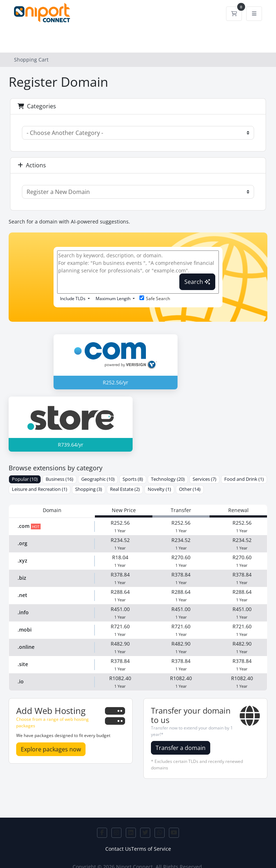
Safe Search (155, 299)
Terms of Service (151, 849)
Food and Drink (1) (244, 479)
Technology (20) (168, 479)
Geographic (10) (98, 479)
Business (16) (59, 479)
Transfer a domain (181, 748)
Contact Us (118, 849)
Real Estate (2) (125, 489)
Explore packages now (51, 749)
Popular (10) (25, 479)
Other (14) (190, 489)
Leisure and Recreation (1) (40, 489)
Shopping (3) (89, 489)
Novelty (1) (159, 489)
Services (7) (204, 479)
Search (197, 282)
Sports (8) (133, 479)
